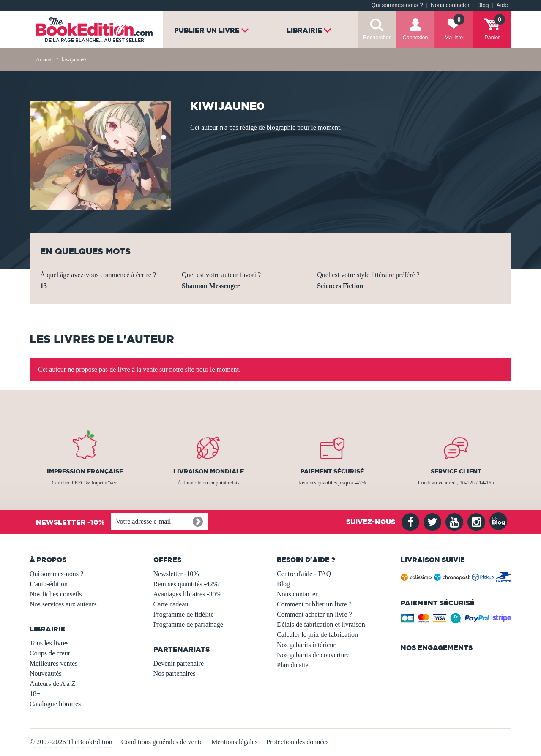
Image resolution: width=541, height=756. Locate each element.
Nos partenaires (175, 673)
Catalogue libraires (55, 704)
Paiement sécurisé (332, 471)
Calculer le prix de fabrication (317, 635)
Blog (483, 5)
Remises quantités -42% (186, 584)
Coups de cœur (50, 653)
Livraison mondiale (209, 471)
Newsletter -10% (176, 574)
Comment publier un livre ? (314, 604)
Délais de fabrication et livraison (321, 624)
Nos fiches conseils (56, 594)
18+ (35, 694)
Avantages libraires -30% (187, 594)
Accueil (44, 59)
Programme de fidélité (184, 614)
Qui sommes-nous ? (397, 5)
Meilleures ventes (53, 663)
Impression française (85, 471)
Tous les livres (49, 643)
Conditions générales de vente (162, 742)
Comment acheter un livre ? (314, 614)
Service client (456, 471)
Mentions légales (234, 742)
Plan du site (293, 665)
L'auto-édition (49, 584)
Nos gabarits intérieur (306, 645)
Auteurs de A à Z (52, 684)
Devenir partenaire (179, 663)
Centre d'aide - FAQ (304, 574)
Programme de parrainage (188, 624)
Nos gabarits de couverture (313, 655)
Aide (502, 5)
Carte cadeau (171, 604)
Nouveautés (46, 673)
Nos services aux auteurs (63, 604)
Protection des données (298, 742)
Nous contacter (450, 5)
